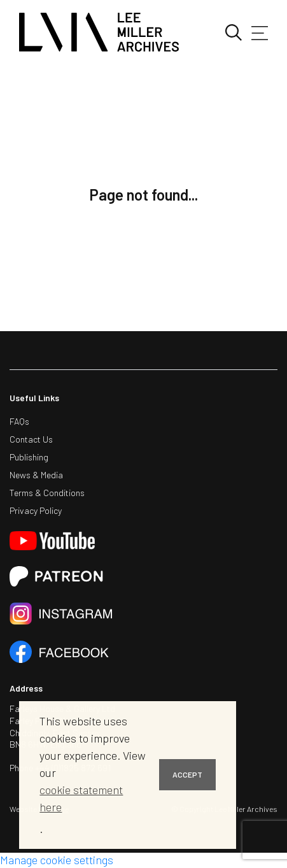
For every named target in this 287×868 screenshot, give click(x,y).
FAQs (19, 421)
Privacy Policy (36, 510)
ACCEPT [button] (187, 774)
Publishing (29, 457)
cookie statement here (81, 798)
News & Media (36, 475)
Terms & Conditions (47, 493)
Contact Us (31, 439)
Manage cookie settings (57, 860)
